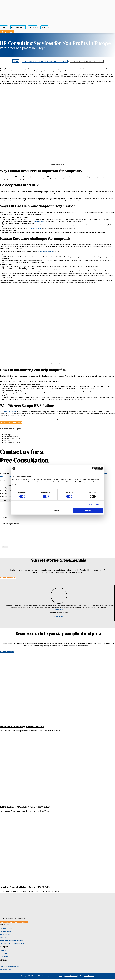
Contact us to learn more (11, 422)
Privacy (61, 976)
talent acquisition (40, 221)
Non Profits (9, 440)
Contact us (7, 32)
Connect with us (48, 419)
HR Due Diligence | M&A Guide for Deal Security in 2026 (25, 807)
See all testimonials (8, 578)
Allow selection (57, 510)
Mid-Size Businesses (12, 438)
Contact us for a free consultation (14, 922)
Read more (59, 609)
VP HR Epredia (59, 616)
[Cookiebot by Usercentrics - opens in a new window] (94, 468)
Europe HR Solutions (9, 412)
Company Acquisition (13, 442)
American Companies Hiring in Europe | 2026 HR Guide (25, 887)
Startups (8, 434)
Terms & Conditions (71, 976)
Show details (94, 504)
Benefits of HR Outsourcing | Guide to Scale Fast (22, 727)
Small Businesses (11, 436)
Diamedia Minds (89, 976)
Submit (5, 547)
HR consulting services (45, 252)
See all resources (7, 652)
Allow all (88, 510)
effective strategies (34, 229)
